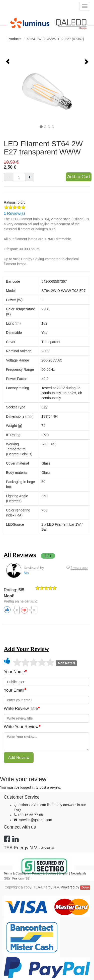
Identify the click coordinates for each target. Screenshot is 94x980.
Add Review (19, 758)
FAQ (17, 810)
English (64, 873)
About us (48, 848)
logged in (27, 787)
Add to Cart (79, 177)
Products (14, 39)
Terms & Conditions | (18, 873)
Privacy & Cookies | (45, 873)
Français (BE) (21, 878)
